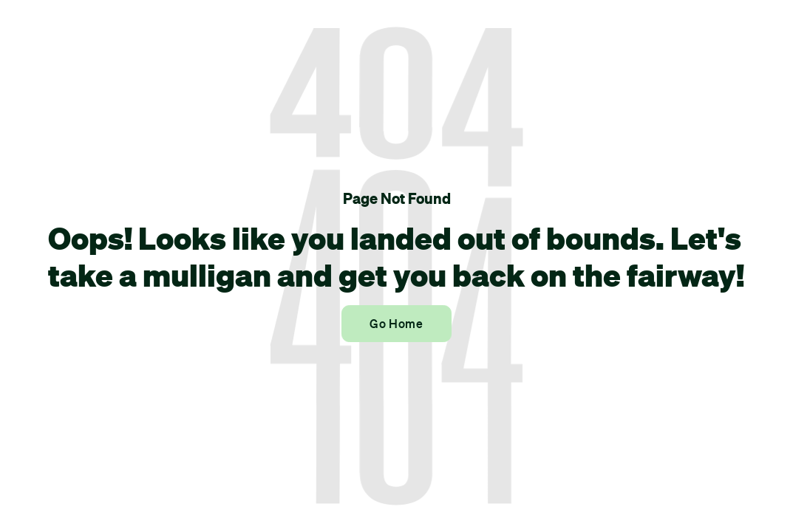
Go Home (396, 324)
